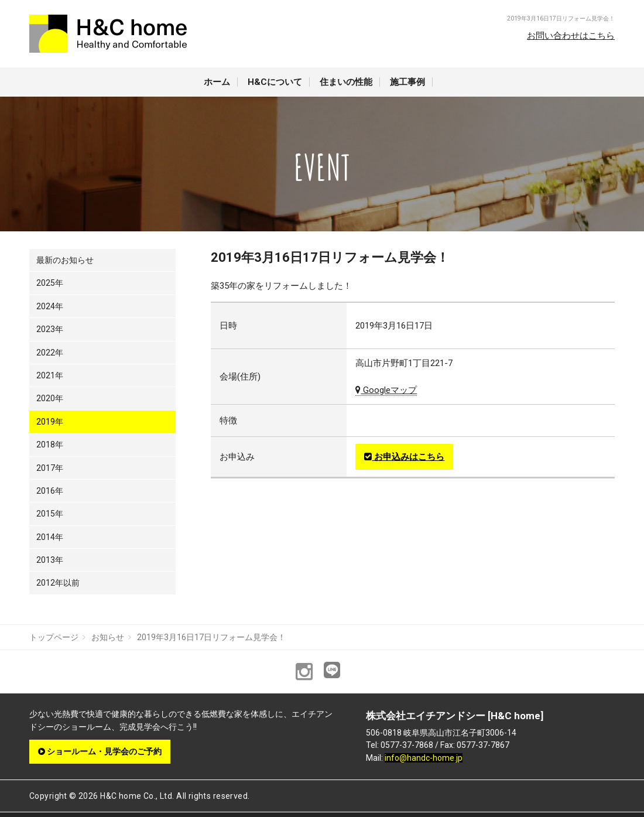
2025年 (50, 283)
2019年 (50, 422)
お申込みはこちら (404, 457)
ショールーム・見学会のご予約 (100, 751)
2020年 (50, 398)
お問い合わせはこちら (571, 36)
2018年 (50, 445)
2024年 (50, 306)
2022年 (50, 353)
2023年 (50, 329)
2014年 (50, 537)
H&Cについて (275, 82)
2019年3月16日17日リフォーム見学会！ (211, 637)
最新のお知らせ (65, 260)
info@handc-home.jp (424, 758)
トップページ (54, 637)
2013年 (50, 560)
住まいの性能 (346, 82)
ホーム (217, 82)
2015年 (50, 514)
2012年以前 (58, 583)
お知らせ (108, 637)
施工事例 (407, 82)
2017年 (50, 468)
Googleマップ (386, 390)
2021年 (50, 375)
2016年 (50, 491)
